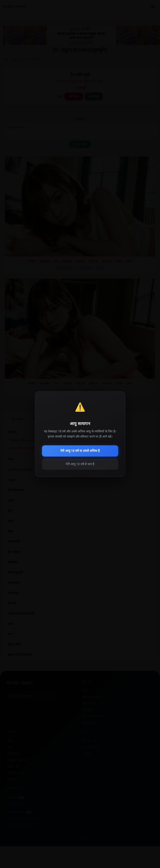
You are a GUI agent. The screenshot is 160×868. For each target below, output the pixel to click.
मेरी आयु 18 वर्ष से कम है (80, 464)
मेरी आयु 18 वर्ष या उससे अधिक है (80, 451)
